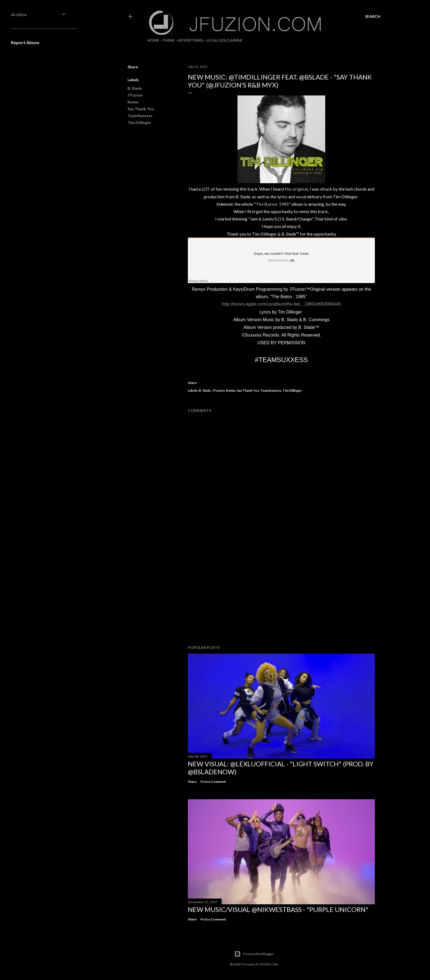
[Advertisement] (281, 593)
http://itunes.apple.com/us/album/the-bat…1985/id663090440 (281, 304)
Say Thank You (141, 109)
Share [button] (133, 67)
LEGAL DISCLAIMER (224, 40)
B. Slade (135, 88)
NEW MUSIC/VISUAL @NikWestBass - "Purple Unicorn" (278, 909)
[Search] (373, 16)
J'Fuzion (135, 95)
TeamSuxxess (140, 116)
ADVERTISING (191, 40)
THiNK (168, 40)
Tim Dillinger (139, 122)
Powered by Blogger (254, 954)
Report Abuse (25, 42)
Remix (133, 102)
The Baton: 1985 (272, 204)
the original (296, 189)
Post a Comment (213, 782)
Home (153, 40)
